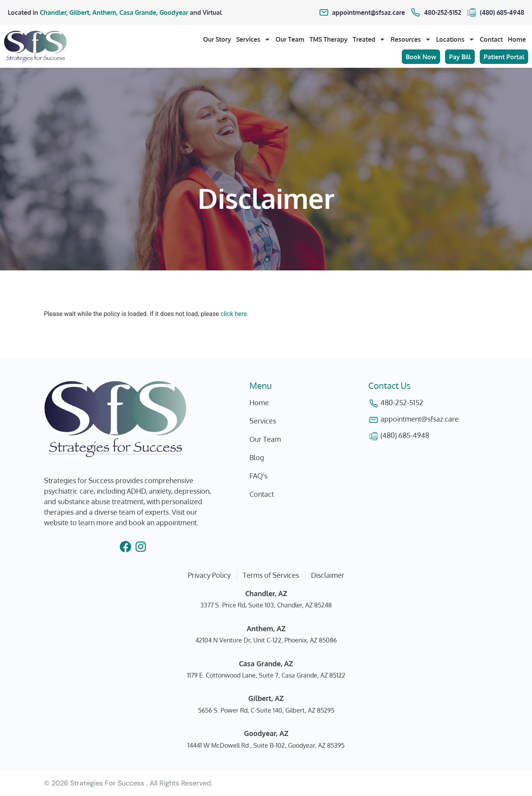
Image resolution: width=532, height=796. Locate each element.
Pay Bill (460, 57)
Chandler (53, 12)
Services (253, 39)
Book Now (421, 57)
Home (517, 39)
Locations (455, 39)
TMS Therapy (329, 39)
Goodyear (174, 12)
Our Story (217, 39)
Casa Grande (138, 12)
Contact (491, 39)
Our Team (290, 39)
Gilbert (79, 12)
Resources (411, 39)
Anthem (104, 12)
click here (234, 314)
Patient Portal (504, 57)
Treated (369, 39)
